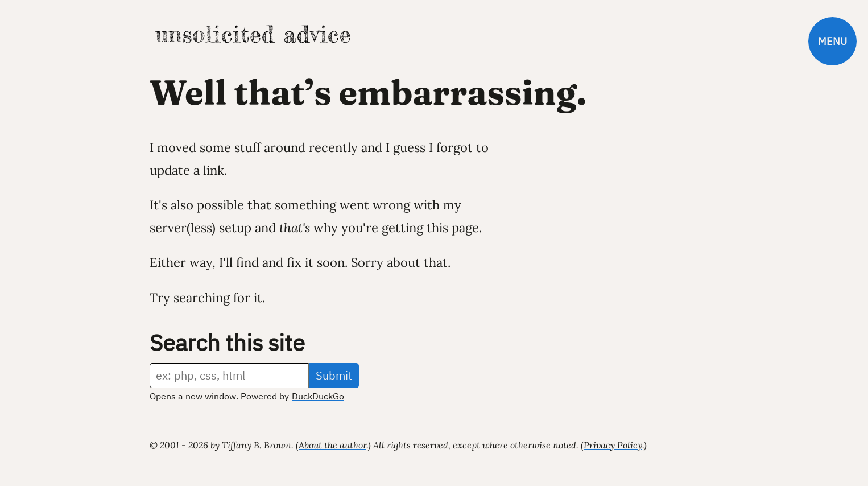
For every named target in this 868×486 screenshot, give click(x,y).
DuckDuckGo (318, 396)
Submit (334, 375)
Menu (832, 41)
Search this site (227, 343)
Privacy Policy (613, 445)
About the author (332, 445)
